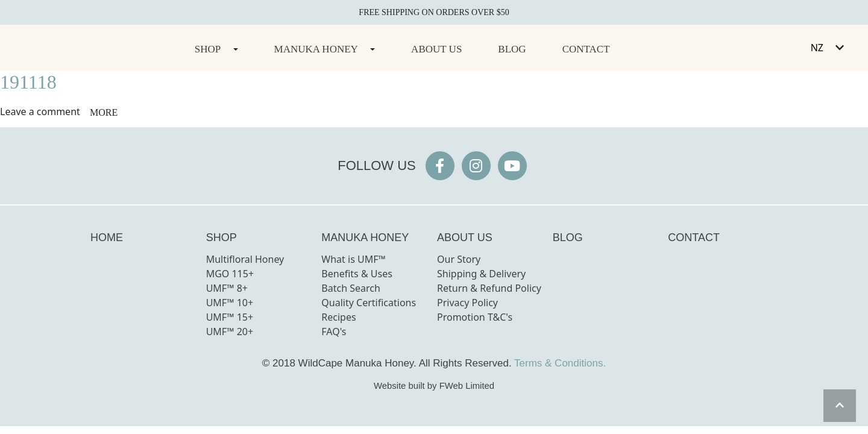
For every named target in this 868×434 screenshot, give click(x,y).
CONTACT (694, 237)
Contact (586, 49)
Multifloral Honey (245, 259)
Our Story (459, 259)
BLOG (568, 237)
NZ (817, 48)
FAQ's (334, 332)
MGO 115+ (230, 274)
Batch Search (351, 288)
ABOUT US (465, 237)
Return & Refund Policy (489, 288)
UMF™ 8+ (227, 288)
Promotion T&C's (475, 317)
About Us (436, 49)
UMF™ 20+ (230, 332)
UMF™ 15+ (230, 317)
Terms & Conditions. (560, 363)
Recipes (338, 317)
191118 (28, 82)
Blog (512, 49)
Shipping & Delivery (481, 274)
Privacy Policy (467, 303)
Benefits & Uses (357, 274)
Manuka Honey (316, 49)
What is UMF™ (354, 259)
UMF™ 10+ (230, 303)
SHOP (222, 237)
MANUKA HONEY (365, 237)
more (104, 112)
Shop (208, 49)
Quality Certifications (369, 303)
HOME (107, 237)
